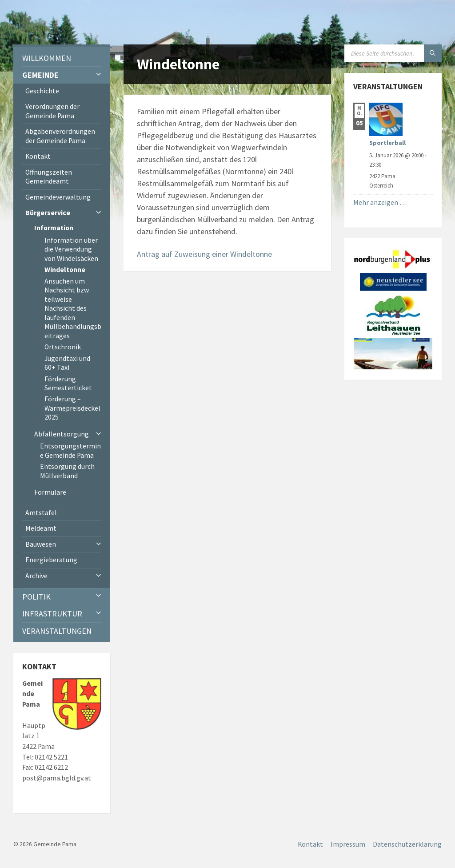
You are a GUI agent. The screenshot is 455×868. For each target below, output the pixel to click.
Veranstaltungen (57, 631)
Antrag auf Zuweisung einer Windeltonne (204, 254)
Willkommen (47, 58)
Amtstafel (41, 513)
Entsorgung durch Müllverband (67, 471)
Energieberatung (51, 560)
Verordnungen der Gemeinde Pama (52, 111)
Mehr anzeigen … (380, 202)
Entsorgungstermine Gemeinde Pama (70, 450)
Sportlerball (387, 143)
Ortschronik (63, 347)
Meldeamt (41, 528)
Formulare (50, 492)
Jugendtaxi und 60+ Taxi (67, 363)
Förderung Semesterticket (68, 383)
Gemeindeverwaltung (58, 197)
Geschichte (42, 91)
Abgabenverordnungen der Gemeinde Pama (60, 136)
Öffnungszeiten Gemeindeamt (49, 177)
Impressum (348, 844)
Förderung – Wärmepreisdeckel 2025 (72, 408)
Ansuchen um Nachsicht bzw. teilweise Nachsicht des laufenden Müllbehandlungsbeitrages (73, 308)
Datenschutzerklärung (407, 844)
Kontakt (38, 156)
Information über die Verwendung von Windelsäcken (71, 249)
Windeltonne (65, 270)
